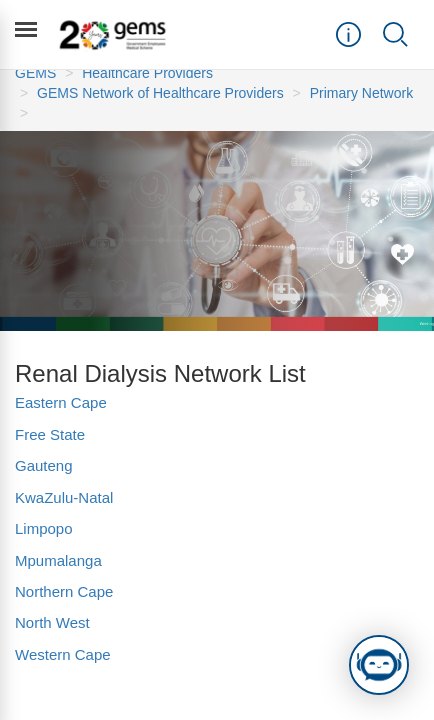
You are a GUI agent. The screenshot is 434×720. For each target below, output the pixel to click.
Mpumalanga (58, 560)
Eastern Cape (61, 402)
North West (52, 622)
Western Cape (63, 654)
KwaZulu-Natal (64, 497)
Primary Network (361, 93)
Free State (50, 434)
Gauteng (44, 465)
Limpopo (44, 528)
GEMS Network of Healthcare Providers (160, 93)
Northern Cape (66, 591)
